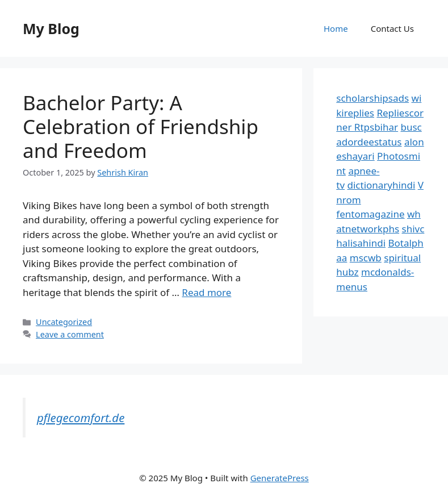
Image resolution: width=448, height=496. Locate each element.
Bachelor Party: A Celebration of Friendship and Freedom (141, 126)
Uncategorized (64, 322)
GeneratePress (280, 478)
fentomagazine (370, 214)
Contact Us (392, 28)
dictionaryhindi (382, 185)
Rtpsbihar (376, 127)
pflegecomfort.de (81, 418)
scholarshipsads (372, 98)
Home (336, 28)
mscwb (366, 258)
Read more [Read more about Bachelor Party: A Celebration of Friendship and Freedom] (206, 292)
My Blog (51, 28)
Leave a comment (70, 334)
